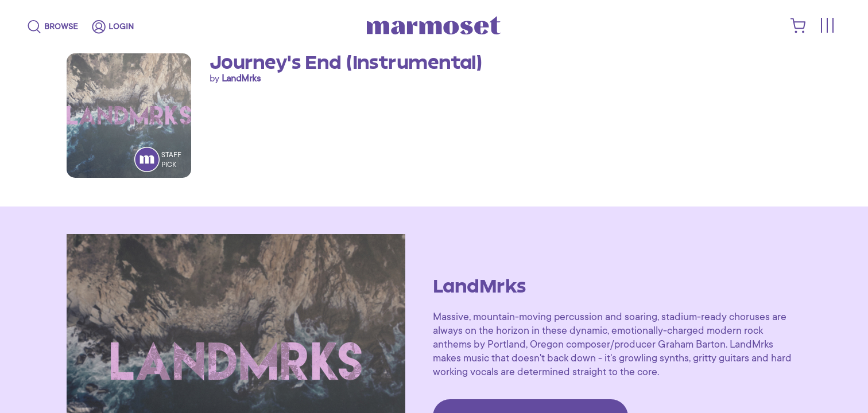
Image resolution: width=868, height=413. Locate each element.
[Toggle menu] (827, 26)
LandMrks (241, 79)
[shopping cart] (798, 30)
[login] (113, 27)
